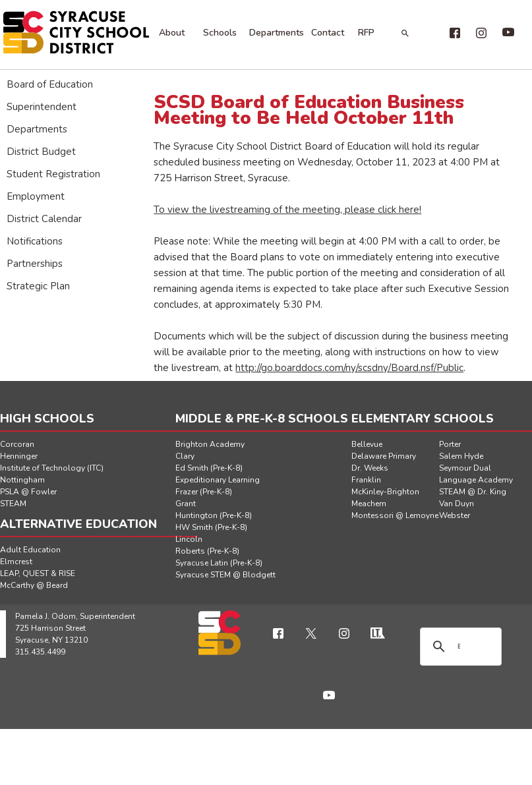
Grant (186, 504)
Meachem (369, 504)
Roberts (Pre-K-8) (207, 551)
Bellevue (367, 444)
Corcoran (17, 444)
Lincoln (189, 539)
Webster (455, 515)
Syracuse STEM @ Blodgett (225, 575)
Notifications (35, 241)
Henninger (19, 456)
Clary (185, 456)
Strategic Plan (38, 286)
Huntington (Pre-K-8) (214, 515)
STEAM (13, 504)
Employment (36, 196)
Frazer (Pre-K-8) (204, 492)
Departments (277, 33)
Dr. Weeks (370, 468)
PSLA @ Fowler (28, 492)
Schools (220, 33)
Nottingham (22, 480)
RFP (366, 33)
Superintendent (42, 107)
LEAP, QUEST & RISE (38, 573)
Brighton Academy (210, 444)
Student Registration (53, 174)
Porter (450, 444)
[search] (459, 647)
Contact (328, 33)
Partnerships (35, 264)
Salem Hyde (461, 456)
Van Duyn (457, 504)
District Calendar (44, 219)
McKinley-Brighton (385, 492)
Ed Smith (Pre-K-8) (209, 468)
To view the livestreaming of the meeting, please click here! (287, 210)
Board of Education (50, 84)
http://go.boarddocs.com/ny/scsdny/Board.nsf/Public (349, 368)
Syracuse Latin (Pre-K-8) (219, 563)
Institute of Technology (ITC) (52, 468)
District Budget (41, 152)
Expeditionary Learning (218, 480)
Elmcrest (16, 562)
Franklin (366, 480)
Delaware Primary (384, 456)
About (172, 33)
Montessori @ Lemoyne (395, 515)
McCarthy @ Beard (34, 585)
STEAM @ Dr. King (473, 492)
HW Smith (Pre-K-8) (211, 527)
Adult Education (30, 550)
